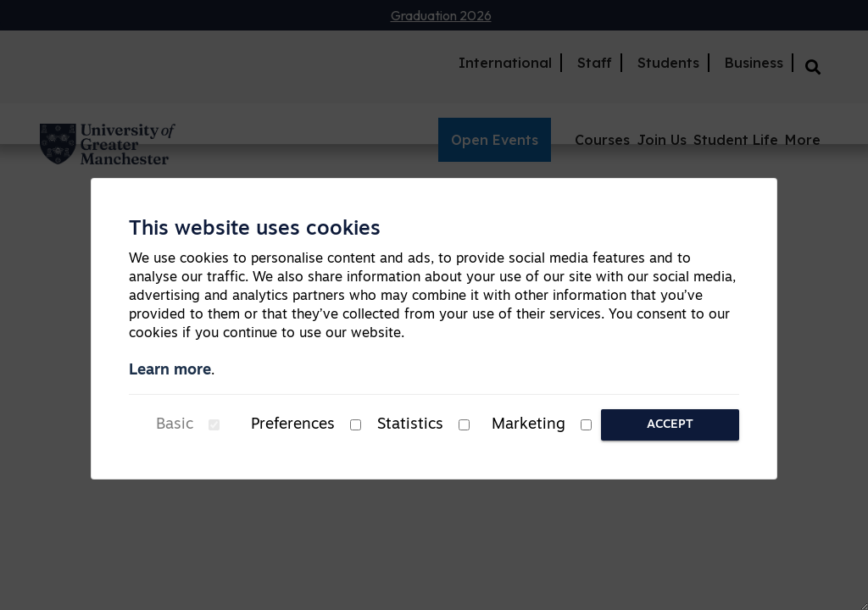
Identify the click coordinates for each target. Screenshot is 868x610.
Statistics (410, 425)
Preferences (293, 425)
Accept (670, 425)
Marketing (529, 425)
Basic (175, 425)
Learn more (170, 371)
